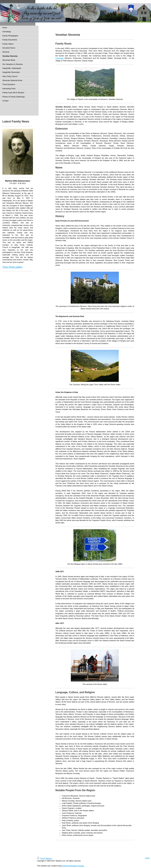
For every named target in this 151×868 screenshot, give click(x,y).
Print (41, 858)
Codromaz (60, 58)
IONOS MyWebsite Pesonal (73, 866)
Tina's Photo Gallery (12, 267)
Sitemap (49, 858)
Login (147, 858)
